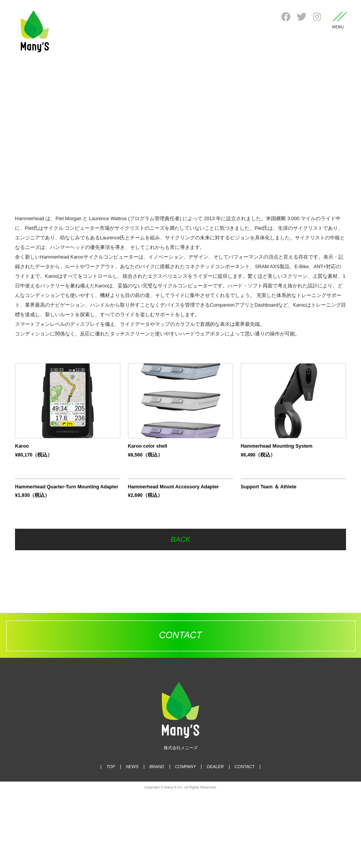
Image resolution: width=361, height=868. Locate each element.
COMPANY (186, 841)
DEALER (214, 841)
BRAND (158, 841)
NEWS (135, 841)
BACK (181, 614)
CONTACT (241, 841)
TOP (115, 841)
